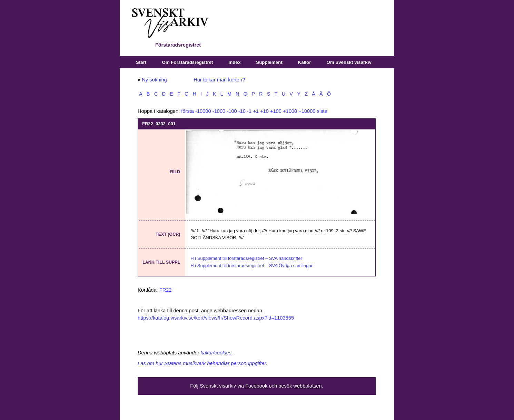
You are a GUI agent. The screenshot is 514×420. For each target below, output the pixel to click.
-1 (249, 111)
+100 (276, 111)
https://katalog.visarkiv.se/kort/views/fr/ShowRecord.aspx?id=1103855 (216, 318)
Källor (305, 62)
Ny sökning (154, 80)
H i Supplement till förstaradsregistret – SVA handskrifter (246, 258)
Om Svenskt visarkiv (349, 62)
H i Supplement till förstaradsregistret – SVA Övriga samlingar (251, 266)
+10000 (307, 111)
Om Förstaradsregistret (187, 62)
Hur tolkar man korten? (219, 80)
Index (235, 62)
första (187, 111)
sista (322, 111)
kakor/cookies (216, 353)
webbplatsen (307, 386)
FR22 (166, 290)
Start (141, 62)
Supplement (269, 62)
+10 (264, 111)
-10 (242, 111)
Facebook (256, 386)
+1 (256, 111)
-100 (232, 111)
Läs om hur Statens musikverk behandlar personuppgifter (202, 363)
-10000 (203, 111)
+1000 (290, 111)
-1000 (219, 111)
